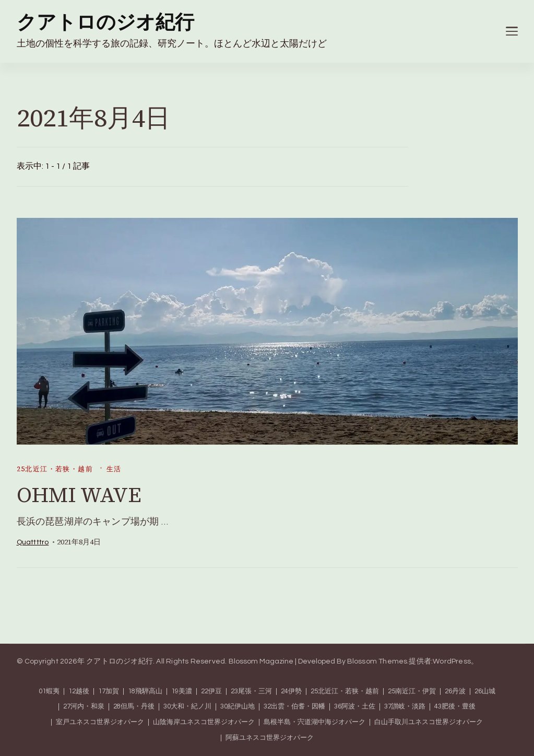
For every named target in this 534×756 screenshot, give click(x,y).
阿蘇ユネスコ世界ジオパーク (270, 738)
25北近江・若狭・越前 (55, 469)
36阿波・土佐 (355, 707)
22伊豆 (211, 691)
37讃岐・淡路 (405, 707)
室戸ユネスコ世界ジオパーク (100, 722)
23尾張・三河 (251, 691)
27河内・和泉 (84, 707)
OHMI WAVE (79, 495)
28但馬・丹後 (134, 707)
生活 (114, 469)
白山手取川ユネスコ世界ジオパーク (429, 722)
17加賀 (109, 691)
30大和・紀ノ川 (187, 707)
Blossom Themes (377, 661)
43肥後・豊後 (455, 707)
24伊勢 (291, 691)
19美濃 (182, 691)
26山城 (485, 691)
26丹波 (455, 691)
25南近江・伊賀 (412, 691)
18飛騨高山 (145, 691)
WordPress (452, 661)
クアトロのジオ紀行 (105, 23)
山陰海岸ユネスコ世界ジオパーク (204, 722)
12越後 (79, 691)
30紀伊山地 (238, 707)
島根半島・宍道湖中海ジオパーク (315, 722)
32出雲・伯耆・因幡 (294, 707)
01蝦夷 (49, 691)
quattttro (33, 542)
